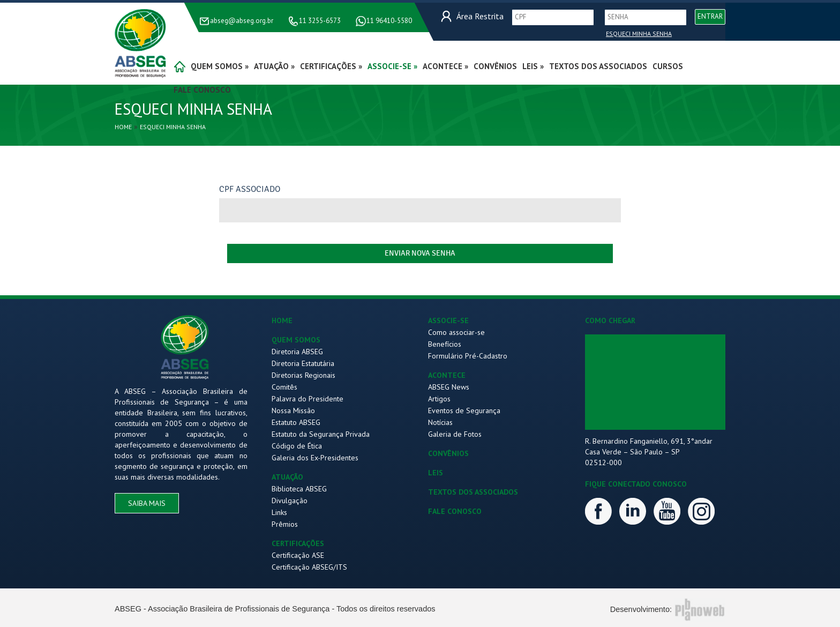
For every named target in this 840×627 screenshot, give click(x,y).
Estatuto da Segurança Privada (321, 434)
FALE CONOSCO (455, 511)
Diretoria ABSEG (297, 352)
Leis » (533, 66)
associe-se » (392, 66)
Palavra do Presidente (307, 399)
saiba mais (147, 503)
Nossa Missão (293, 410)
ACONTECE (447, 375)
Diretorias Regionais (303, 375)
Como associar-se (456, 332)
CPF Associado (250, 189)
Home (123, 127)
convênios (495, 66)
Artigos (439, 399)
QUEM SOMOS (296, 340)
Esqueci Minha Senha (639, 33)
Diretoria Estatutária (303, 363)
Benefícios (445, 344)
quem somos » (220, 66)
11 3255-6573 (320, 21)
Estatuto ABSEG (296, 422)
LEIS (436, 473)
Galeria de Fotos (455, 434)
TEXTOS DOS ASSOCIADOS (473, 492)
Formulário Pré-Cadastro (468, 356)
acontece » (445, 66)
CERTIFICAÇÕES (298, 543)
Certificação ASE (298, 555)
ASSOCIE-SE (448, 320)
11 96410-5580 (389, 21)
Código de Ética (297, 446)
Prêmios (285, 524)
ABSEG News (449, 387)
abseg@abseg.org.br (242, 21)
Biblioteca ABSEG (299, 489)
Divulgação (290, 501)
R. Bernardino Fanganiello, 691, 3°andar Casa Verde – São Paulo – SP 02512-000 (649, 452)
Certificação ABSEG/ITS (309, 567)
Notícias (440, 422)
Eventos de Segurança (464, 410)
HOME (282, 320)
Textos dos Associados (598, 66)
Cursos (668, 66)
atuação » (274, 66)
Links (279, 512)
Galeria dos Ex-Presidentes (315, 458)
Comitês (284, 387)
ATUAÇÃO (287, 477)
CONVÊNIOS (448, 453)
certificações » (331, 66)
